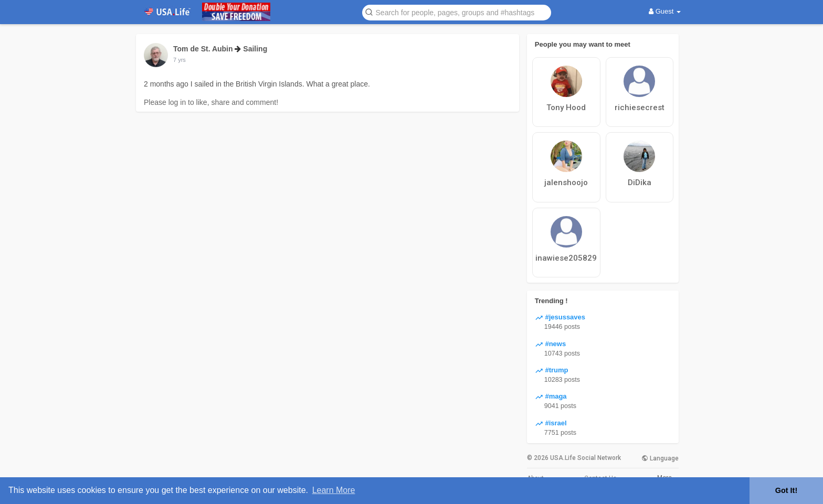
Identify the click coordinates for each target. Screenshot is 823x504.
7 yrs (180, 60)
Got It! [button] (786, 490)
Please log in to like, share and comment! (211, 102)
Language (660, 458)
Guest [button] (665, 11)
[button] (457, 12)
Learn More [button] (334, 490)
